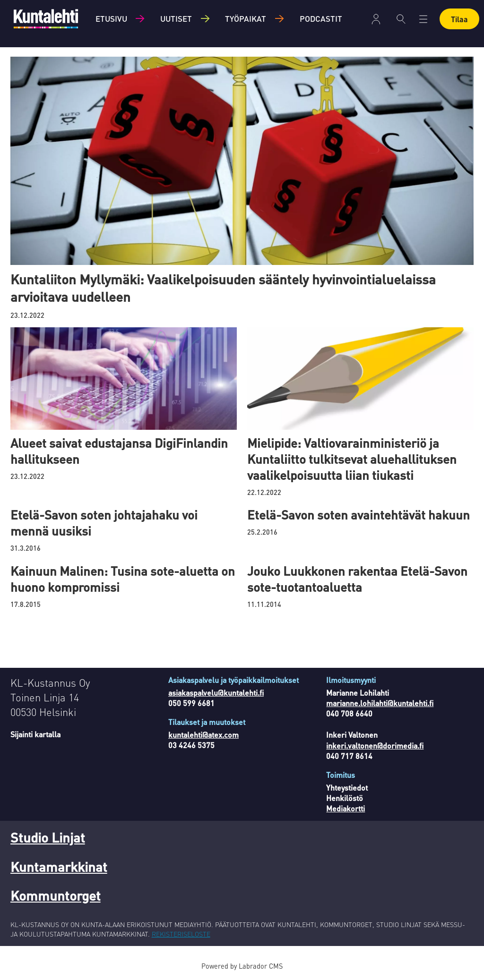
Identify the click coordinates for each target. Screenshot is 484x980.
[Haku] (401, 19)
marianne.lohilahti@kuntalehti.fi (380, 703)
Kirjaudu (376, 19)
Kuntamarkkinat (59, 867)
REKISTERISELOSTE (181, 934)
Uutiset (176, 18)
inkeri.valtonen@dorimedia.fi (375, 746)
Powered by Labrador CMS (242, 966)
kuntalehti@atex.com (203, 735)
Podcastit (321, 18)
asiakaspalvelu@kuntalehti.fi (216, 693)
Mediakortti (346, 808)
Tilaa (459, 19)
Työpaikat (246, 18)
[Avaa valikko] (423, 19)
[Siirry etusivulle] (46, 19)
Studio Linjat (48, 837)
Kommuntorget (56, 895)
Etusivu (111, 18)
